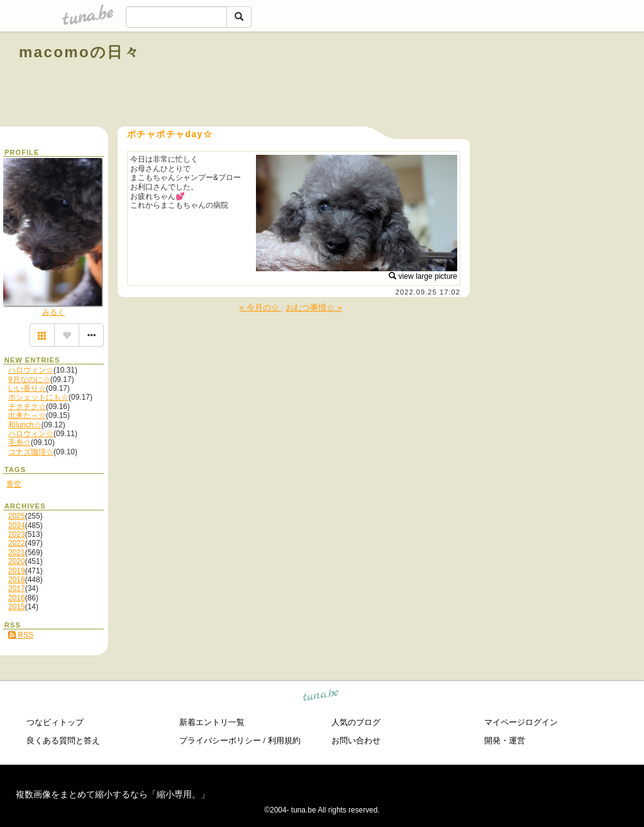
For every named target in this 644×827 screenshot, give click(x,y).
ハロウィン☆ (31, 370)
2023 (17, 534)
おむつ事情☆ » (314, 307)
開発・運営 (505, 740)
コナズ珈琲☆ (31, 452)
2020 (17, 561)
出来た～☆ (27, 415)
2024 (17, 526)
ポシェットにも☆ (38, 397)
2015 (17, 607)
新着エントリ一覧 (212, 722)
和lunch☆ (25, 425)
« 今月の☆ (260, 307)
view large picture (423, 276)
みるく (53, 312)
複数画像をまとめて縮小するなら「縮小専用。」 (113, 794)
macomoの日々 (80, 52)
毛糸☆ (19, 442)
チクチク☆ (27, 407)
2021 (17, 553)
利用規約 (284, 740)
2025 (17, 516)
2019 (17, 571)
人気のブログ (356, 722)
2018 (17, 580)
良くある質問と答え (63, 740)
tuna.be (321, 697)
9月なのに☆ (29, 380)
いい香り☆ (27, 388)
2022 (17, 543)
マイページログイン (521, 722)
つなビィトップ (55, 722)
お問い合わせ (356, 740)
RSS (21, 635)
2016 (17, 598)
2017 (17, 588)
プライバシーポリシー (220, 740)
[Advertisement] (482, 81)
